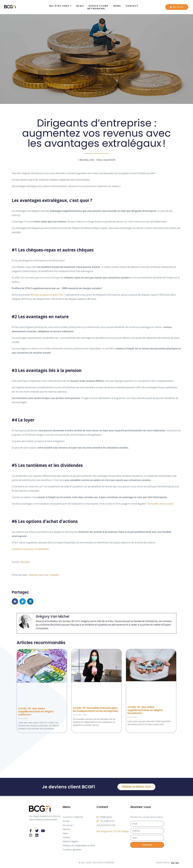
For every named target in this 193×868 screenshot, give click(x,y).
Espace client (99, 6)
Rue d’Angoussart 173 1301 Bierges (113, 831)
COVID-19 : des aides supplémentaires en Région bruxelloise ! (145, 710)
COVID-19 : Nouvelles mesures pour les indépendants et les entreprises (95, 709)
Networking (96, 8)
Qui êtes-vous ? (60, 6)
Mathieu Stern (37, 575)
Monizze (25, 562)
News (117, 6)
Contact (132, 6)
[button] (15, 601)
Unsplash (54, 575)
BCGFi (80, 6)
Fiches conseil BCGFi (106, 160)
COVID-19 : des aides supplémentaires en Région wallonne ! (36, 711)
